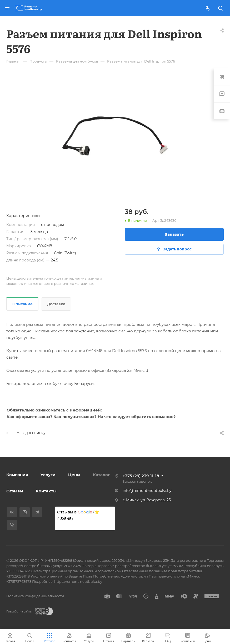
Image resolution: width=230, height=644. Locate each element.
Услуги (48, 475)
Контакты (46, 491)
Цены (74, 475)
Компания (17, 475)
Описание (22, 304)
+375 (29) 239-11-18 (141, 476)
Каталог (101, 475)
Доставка (56, 304)
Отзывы (15, 491)
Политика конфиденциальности (35, 596)
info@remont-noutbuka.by (147, 491)
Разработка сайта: (19, 612)
